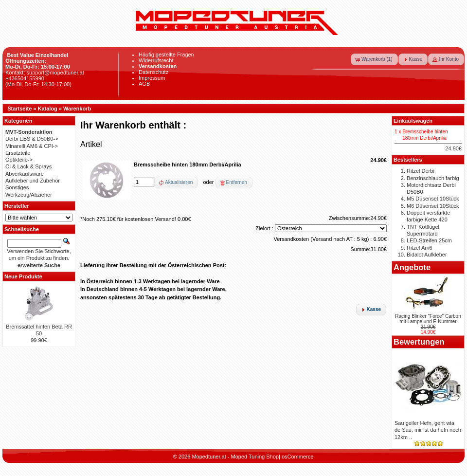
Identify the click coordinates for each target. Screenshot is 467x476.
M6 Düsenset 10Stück (433, 206)
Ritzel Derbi (421, 171)
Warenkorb (77, 109)
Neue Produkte (23, 276)
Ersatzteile (18, 153)
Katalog (48, 109)
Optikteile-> (19, 160)
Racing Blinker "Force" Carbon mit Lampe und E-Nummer (428, 319)
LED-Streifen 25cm (429, 240)
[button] (374, 59)
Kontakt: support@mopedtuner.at (45, 73)
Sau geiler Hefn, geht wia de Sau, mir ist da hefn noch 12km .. (428, 430)
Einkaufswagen (413, 121)
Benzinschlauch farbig (433, 178)
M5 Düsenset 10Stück (433, 199)
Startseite (19, 109)
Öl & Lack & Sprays (28, 166)
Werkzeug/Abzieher (29, 195)
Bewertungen (419, 342)
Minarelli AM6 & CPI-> (32, 146)
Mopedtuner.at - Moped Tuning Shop (235, 457)
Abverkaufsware (25, 174)
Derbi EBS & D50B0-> (32, 139)
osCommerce (297, 457)
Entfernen (237, 182)
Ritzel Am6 (420, 248)
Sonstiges (17, 187)
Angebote (412, 267)
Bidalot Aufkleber (427, 255)
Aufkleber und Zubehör (33, 181)
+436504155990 (25, 78)
